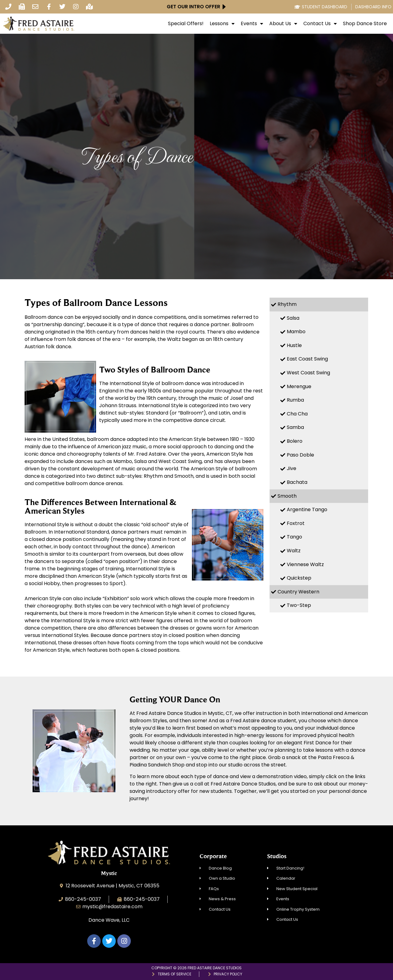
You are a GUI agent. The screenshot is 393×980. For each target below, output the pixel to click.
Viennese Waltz (305, 564)
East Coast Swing (307, 359)
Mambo (296, 332)
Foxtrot (296, 523)
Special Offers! (186, 24)
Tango (294, 537)
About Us (283, 24)
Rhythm (287, 304)
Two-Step (299, 605)
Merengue (299, 386)
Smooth (287, 496)
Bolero (295, 441)
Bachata (297, 482)
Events (252, 24)
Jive (292, 468)
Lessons (222, 24)
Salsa (293, 318)
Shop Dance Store (365, 24)
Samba (295, 427)
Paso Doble (300, 455)
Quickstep (299, 578)
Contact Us (320, 24)
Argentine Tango (307, 509)
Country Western (298, 592)
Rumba (295, 400)
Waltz (294, 551)
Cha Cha (297, 414)
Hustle (294, 345)
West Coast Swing (308, 373)
